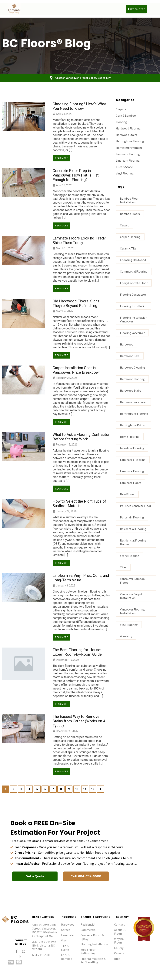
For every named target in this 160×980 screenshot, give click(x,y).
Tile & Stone (65, 948)
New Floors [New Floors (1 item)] (127, 494)
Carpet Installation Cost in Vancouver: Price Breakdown (77, 370)
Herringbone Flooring (130, 141)
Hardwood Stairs (126, 135)
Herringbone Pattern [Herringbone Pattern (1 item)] (133, 425)
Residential (88, 924)
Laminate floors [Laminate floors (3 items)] (131, 483)
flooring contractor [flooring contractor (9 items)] (133, 294)
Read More (62, 158)
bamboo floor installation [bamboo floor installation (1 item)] (129, 200)
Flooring (121, 122)
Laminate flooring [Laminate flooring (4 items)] (132, 471)
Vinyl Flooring (125, 173)
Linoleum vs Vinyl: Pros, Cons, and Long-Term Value (81, 578)
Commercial (88, 930)
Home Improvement (129, 147)
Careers (119, 953)
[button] (153, 9)
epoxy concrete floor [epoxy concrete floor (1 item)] (134, 283)
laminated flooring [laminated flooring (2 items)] (133, 459)
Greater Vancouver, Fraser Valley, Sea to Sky (83, 78)
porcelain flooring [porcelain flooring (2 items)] (132, 517)
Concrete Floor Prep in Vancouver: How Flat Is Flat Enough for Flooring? (76, 175)
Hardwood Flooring (128, 128)
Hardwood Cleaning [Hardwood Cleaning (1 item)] (133, 367)
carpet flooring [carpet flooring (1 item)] (130, 237)
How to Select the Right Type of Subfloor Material (79, 504)
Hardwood (68, 924)
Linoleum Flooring (128, 160)
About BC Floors (120, 932)
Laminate (67, 935)
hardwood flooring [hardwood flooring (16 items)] (132, 379)
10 (77, 789)
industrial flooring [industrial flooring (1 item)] (132, 448)
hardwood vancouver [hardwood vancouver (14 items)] (133, 402)
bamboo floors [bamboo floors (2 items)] (130, 214)
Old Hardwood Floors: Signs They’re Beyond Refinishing (76, 303)
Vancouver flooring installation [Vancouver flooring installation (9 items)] (132, 611)
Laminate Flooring (128, 154)
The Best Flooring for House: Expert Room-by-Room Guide (77, 652)
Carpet (66, 930)
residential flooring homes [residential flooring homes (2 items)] (133, 542)
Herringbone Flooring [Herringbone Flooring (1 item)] (134, 413)
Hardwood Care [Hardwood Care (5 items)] (130, 356)
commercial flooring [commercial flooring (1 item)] (134, 271)
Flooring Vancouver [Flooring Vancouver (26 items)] (132, 333)
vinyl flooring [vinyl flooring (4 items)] (129, 624)
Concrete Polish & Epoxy (92, 937)
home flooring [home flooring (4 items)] (130, 436)
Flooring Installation (94, 944)
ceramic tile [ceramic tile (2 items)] (128, 248)
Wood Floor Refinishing (88, 951)
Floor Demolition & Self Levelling (93, 960)
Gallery (119, 948)
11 (85, 789)
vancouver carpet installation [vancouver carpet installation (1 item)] (131, 596)
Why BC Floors (119, 941)
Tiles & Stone (124, 167)
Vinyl (64, 940)
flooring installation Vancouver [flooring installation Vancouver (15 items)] (133, 319)
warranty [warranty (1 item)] (126, 636)
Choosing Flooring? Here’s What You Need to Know (79, 106)
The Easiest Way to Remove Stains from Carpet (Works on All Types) (80, 721)
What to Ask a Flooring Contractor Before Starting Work (81, 437)
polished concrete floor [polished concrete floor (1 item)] (135, 506)
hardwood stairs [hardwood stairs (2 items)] (131, 390)
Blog (117, 959)
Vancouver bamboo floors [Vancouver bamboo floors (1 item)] (132, 580)
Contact (119, 924)
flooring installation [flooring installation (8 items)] (133, 306)
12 (93, 789)
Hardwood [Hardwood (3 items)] (127, 344)
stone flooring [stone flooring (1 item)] (130, 555)
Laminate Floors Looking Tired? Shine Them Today (79, 240)
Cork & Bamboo (126, 115)
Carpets (121, 109)
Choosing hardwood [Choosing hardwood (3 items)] (133, 260)
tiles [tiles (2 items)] (123, 567)
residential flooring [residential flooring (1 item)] (133, 529)
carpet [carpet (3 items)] (124, 225)
